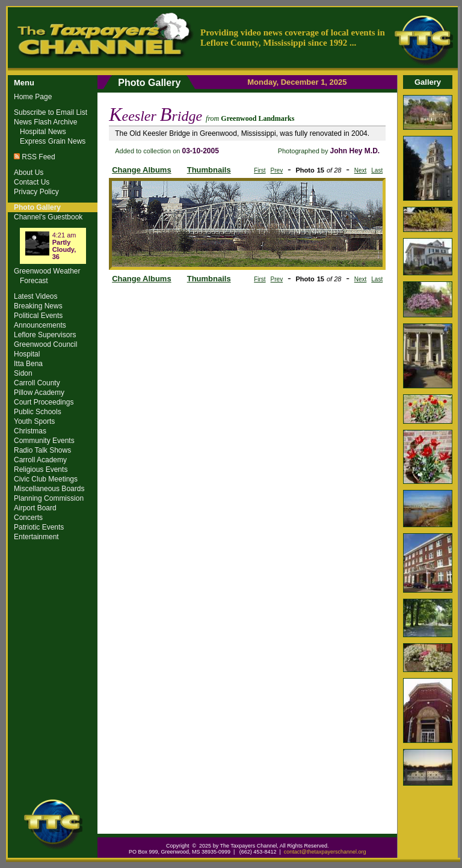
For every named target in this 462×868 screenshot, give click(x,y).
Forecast (34, 281)
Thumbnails (209, 170)
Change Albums (141, 170)
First (260, 170)
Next (361, 170)
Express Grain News (53, 141)
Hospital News (43, 132)
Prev (277, 170)
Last (377, 170)
